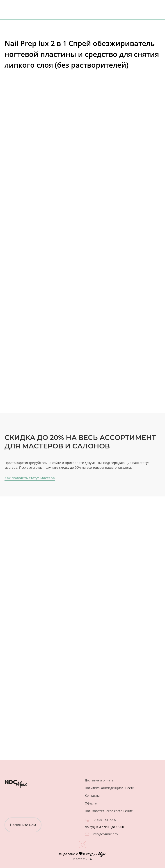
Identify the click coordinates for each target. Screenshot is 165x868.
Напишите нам (23, 825)
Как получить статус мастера (30, 478)
